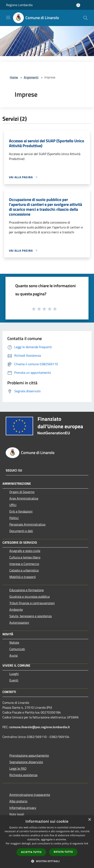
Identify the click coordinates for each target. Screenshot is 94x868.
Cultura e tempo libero (25, 557)
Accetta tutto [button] (31, 852)
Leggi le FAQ (18, 768)
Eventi (14, 680)
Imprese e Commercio (24, 564)
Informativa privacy (23, 808)
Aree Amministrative (24, 498)
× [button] (89, 820)
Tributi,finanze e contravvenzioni (32, 603)
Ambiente (16, 609)
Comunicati (17, 649)
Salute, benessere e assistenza (31, 616)
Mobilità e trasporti (23, 577)
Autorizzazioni (19, 622)
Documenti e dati (21, 531)
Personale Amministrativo (27, 524)
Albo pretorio (18, 801)
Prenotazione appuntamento (29, 755)
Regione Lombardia (19, 5)
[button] (47, 861)
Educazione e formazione (27, 590)
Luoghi (14, 674)
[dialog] (47, 842)
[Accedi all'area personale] (78, 5)
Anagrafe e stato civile (25, 551)
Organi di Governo (22, 492)
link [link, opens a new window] (86, 844)
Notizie (14, 642)
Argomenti (31, 77)
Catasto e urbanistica (24, 570)
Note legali (17, 814)
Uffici (13, 505)
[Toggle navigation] (8, 17)
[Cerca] (85, 18)
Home (14, 77)
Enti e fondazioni (21, 511)
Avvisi (14, 655)
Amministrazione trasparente (30, 795)
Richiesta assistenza (23, 775)
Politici (14, 518)
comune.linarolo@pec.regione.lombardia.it (40, 727)
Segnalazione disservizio (26, 762)
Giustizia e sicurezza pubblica (30, 596)
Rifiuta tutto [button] (63, 852)
